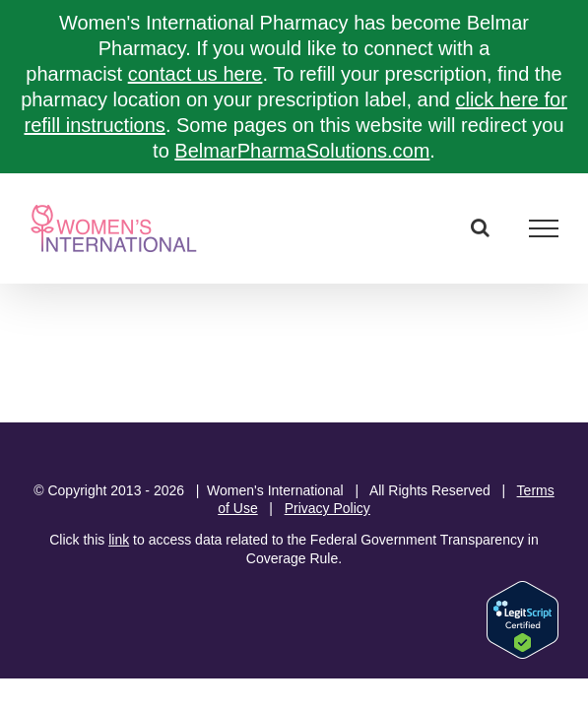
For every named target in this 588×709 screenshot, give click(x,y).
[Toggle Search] (480, 227)
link (119, 540)
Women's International (275, 490)
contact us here (196, 74)
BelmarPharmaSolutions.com (302, 151)
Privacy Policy (327, 508)
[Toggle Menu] (544, 228)
